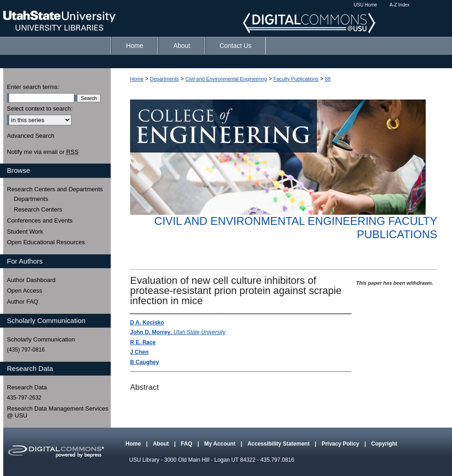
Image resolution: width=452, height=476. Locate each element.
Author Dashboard (31, 280)
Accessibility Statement (279, 444)
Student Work (25, 232)
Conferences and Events (40, 220)
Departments (164, 79)
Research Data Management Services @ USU (58, 412)
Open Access (25, 291)
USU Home (366, 5)
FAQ (187, 444)
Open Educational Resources (46, 242)
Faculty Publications (296, 79)
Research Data (27, 387)
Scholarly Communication (41, 339)
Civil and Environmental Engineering (226, 79)
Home (137, 79)
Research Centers (38, 209)
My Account (221, 444)
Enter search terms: (33, 87)
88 (327, 79)
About (161, 444)
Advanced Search (31, 136)
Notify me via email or (43, 152)
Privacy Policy (341, 444)
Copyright (384, 444)
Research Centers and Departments (55, 189)
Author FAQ (23, 302)
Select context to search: (40, 109)
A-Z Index (400, 5)
